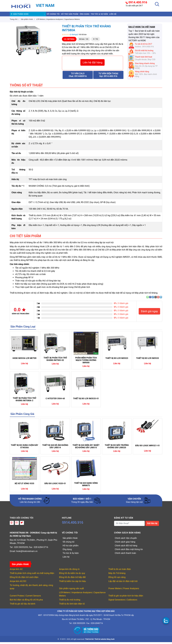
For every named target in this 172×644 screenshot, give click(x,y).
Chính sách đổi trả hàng (126, 547)
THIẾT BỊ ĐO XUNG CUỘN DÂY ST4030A (24, 448)
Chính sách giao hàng (125, 544)
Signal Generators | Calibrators (123, 602)
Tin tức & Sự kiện (117, 15)
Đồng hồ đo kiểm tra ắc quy (72, 575)
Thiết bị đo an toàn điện (120, 571)
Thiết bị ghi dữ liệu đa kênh (23, 606)
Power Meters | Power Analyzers (124, 590)
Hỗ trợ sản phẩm (78, 15)
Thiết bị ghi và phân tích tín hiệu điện (126, 598)
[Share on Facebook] (150, 299)
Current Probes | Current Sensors (25, 598)
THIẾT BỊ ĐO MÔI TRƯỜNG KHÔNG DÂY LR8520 (117, 448)
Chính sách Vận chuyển (126, 540)
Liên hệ (136, 15)
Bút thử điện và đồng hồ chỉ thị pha (26, 602)
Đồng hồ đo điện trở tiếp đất (72, 579)
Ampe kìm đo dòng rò (69, 571)
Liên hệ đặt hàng (92, 64)
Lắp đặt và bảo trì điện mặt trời (123, 583)
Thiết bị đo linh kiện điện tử (72, 606)
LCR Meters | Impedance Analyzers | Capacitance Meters (82, 596)
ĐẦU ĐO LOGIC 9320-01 (55, 485)
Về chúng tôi (56, 15)
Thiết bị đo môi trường (70, 602)
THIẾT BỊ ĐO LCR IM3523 (117, 360)
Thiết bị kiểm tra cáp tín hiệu (72, 583)
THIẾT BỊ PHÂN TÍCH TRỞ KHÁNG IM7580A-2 (24, 401)
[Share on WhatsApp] (148, 299)
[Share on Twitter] (153, 299)
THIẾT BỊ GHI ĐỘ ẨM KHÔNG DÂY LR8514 (55, 448)
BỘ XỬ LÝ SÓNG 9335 (24, 485)
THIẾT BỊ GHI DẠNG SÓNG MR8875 (86, 486)
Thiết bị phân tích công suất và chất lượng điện (32, 575)
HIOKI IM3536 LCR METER (25, 360)
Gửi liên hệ (152, 525)
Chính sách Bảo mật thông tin (129, 551)
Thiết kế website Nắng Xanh (104, 641)
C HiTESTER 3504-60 (55, 400)
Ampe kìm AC (16, 571)
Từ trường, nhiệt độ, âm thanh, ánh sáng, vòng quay (31, 589)
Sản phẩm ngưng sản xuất (71, 590)
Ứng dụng (98, 15)
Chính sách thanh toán (125, 555)
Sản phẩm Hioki (22, 15)
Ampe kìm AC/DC (18, 583)
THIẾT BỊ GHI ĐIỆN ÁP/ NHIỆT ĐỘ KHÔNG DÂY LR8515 (86, 448)
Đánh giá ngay (149, 313)
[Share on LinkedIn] (161, 299)
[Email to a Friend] (156, 299)
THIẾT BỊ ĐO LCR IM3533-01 (86, 400)
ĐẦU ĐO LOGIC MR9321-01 (148, 447)
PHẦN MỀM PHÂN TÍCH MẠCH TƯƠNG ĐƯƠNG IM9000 (86, 362)
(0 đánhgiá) (74, 36)
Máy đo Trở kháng (117, 575)
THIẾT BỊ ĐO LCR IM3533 (148, 360)
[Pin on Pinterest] (158, 299)
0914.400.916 (138, 2)
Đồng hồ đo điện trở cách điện (24, 579)
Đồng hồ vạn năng (117, 579)
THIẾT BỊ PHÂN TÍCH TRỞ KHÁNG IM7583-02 (55, 361)
